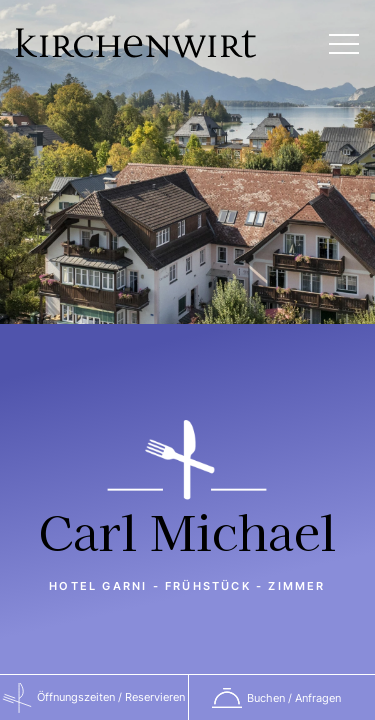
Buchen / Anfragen (294, 698)
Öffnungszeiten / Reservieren (111, 697)
